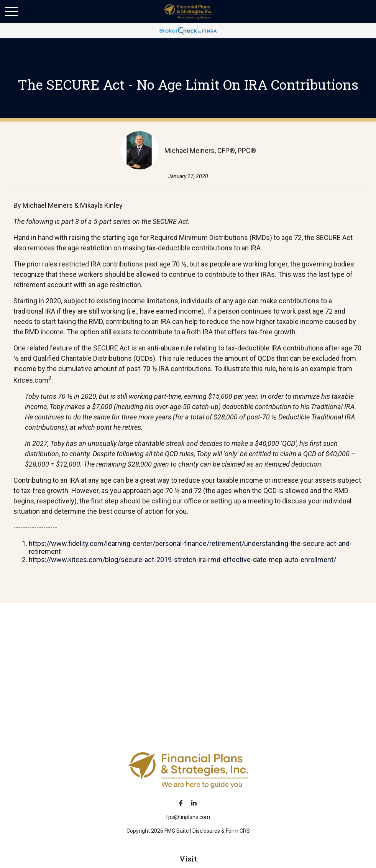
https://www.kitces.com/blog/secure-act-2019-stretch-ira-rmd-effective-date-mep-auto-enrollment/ (182, 560)
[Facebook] (181, 803)
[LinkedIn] (194, 803)
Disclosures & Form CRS (221, 831)
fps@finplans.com (188, 817)
